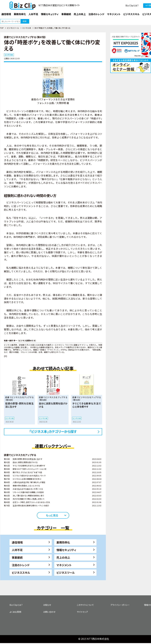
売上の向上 (63, 557)
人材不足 (17, 550)
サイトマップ (82, 612)
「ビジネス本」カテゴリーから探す (53, 431)
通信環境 (17, 542)
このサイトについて (85, 605)
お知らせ (47, 605)
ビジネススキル (21, 573)
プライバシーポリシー (120, 605)
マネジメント (64, 565)
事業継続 (17, 557)
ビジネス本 (27, 28)
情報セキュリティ (66, 550)
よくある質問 (15, 612)
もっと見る (52, 515)
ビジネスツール (13, 28)
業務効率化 (63, 542)
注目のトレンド (21, 565)
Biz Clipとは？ (132, 5)
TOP (2, 28)
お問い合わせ (49, 612)
